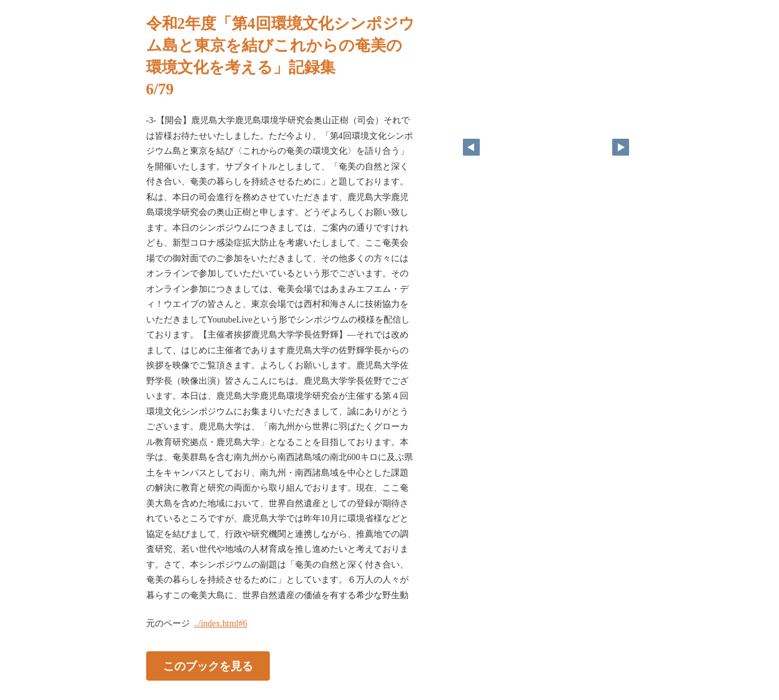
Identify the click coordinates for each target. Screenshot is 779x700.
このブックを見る (208, 666)
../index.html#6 (221, 623)
